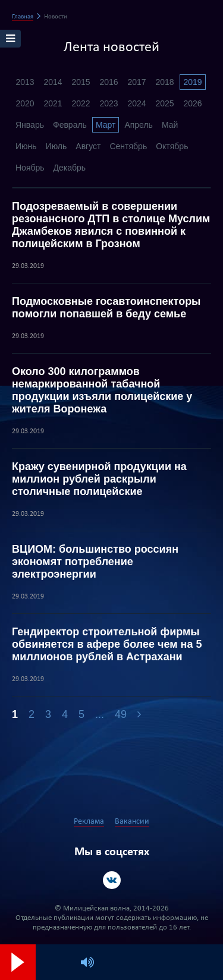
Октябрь (172, 146)
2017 (136, 82)
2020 (25, 103)
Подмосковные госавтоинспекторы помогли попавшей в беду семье (106, 308)
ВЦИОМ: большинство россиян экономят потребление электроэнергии (95, 562)
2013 (25, 82)
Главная (23, 17)
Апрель (139, 125)
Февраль (70, 125)
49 (121, 714)
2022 (81, 103)
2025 (164, 103)
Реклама (89, 822)
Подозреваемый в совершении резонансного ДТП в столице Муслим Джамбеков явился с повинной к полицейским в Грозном (111, 225)
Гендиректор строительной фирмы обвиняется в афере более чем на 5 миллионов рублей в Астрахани (107, 644)
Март (106, 125)
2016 (109, 82)
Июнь (26, 146)
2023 (109, 103)
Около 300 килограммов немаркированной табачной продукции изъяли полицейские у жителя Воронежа (102, 390)
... (100, 714)
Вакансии (132, 822)
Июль (56, 146)
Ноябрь (30, 168)
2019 (192, 82)
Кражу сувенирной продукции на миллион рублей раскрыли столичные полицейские (99, 479)
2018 (164, 82)
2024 (136, 103)
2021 (53, 103)
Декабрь (70, 168)
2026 (192, 103)
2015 (81, 82)
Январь (30, 125)
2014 (53, 82)
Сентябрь (128, 146)
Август (88, 146)
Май (170, 125)
